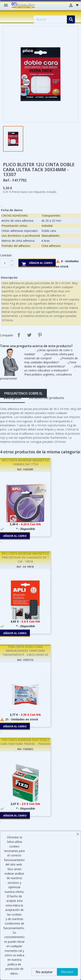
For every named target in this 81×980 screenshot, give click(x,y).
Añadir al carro (37, 264)
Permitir (67, 972)
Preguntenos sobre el (23, 393)
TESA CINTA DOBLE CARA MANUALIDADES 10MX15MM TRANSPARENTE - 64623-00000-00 (25, 651)
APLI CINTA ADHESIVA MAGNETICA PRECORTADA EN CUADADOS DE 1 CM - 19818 (25, 558)
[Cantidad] (5, 263)
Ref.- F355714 (25, 660)
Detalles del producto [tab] (47, 398)
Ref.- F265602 (25, 749)
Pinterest (40, 335)
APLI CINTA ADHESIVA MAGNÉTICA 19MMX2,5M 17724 (25, 462)
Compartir (19, 335)
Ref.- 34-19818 (25, 567)
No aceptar (44, 972)
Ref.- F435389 (25, 469)
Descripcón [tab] (12, 398)
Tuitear (29, 335)
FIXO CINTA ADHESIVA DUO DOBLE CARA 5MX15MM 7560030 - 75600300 (25, 742)
